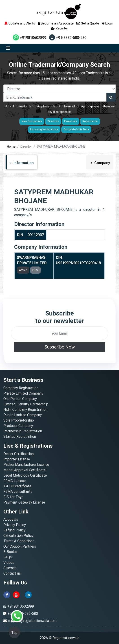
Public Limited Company (23, 415)
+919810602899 (30, 38)
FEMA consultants (18, 491)
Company (102, 163)
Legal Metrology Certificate (25, 475)
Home (11, 147)
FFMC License (14, 481)
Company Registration (21, 388)
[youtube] (16, 594)
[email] (59, 333)
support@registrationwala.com (32, 621)
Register (59, 28)
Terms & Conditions (19, 541)
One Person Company (20, 399)
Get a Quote (88, 23)
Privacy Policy (15, 525)
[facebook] (7, 594)
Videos (9, 562)
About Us (11, 519)
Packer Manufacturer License (26, 464)
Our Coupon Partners (20, 546)
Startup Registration (20, 436)
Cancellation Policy (18, 535)
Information (23, 163)
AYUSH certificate (17, 486)
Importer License (17, 459)
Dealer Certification (19, 454)
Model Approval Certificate (24, 470)
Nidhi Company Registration (25, 409)
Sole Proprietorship (19, 420)
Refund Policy (14, 530)
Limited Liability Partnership (26, 404)
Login (107, 23)
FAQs (8, 557)
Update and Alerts (20, 23)
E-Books (10, 552)
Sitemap (10, 568)
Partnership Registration (23, 431)
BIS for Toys (13, 497)
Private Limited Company (23, 393)
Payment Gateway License (24, 502)
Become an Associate (56, 23)
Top (14, 633)
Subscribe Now (60, 347)
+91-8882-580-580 (68, 38)
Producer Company (18, 426)
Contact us (12, 573)
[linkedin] (28, 594)
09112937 (36, 235)
